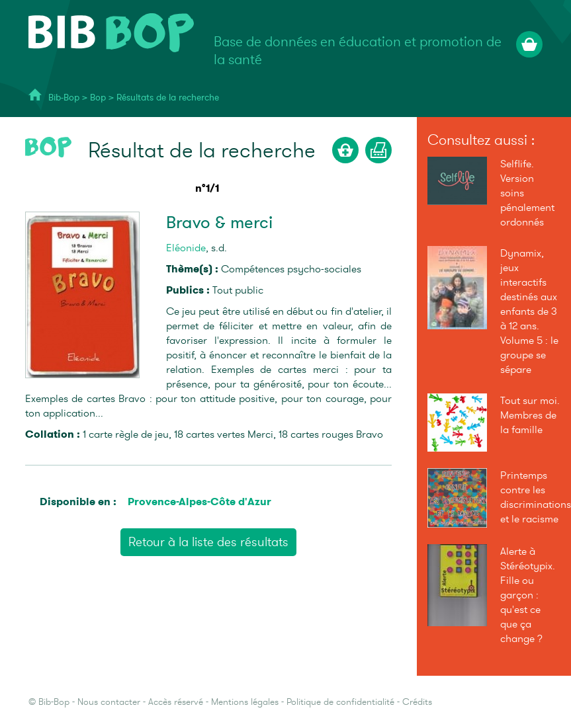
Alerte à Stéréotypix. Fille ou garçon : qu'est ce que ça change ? (528, 595)
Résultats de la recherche (168, 98)
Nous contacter (109, 702)
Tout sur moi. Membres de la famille (530, 415)
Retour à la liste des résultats (208, 542)
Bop (99, 98)
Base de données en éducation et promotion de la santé (358, 51)
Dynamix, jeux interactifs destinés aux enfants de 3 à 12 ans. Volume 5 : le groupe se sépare (529, 311)
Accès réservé (176, 702)
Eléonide (186, 248)
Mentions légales (245, 702)
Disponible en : (78, 502)
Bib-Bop (64, 98)
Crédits (417, 702)
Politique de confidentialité (340, 702)
